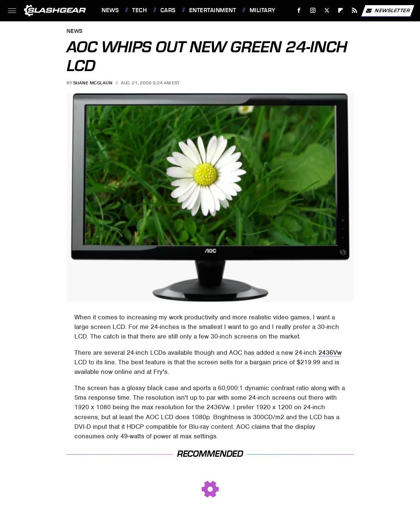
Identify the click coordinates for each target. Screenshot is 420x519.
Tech (140, 10)
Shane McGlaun (93, 83)
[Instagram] (313, 10)
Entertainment (213, 10)
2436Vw (330, 353)
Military (262, 10)
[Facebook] (299, 10)
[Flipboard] (341, 10)
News (110, 10)
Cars (168, 10)
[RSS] (355, 10)
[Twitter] (327, 10)
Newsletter (388, 11)
